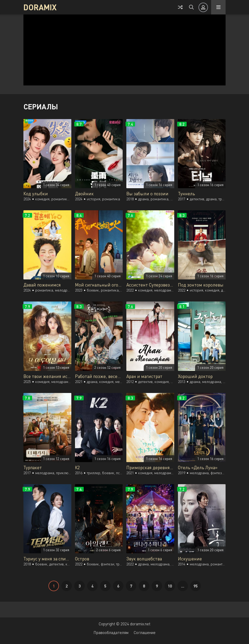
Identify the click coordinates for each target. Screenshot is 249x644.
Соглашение (145, 632)
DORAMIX (40, 7)
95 (196, 586)
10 (170, 586)
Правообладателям (111, 632)
